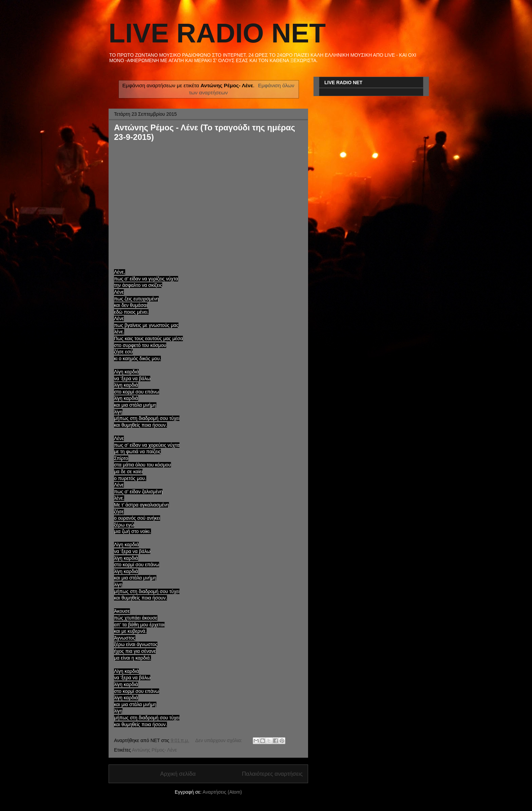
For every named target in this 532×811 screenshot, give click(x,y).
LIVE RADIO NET (217, 33)
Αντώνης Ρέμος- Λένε (155, 750)
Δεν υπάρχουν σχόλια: (220, 740)
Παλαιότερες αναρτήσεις (272, 774)
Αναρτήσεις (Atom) (222, 792)
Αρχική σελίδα (178, 774)
